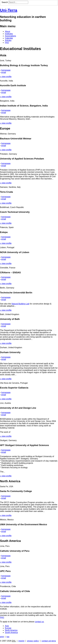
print (2, 637)
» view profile (6, 77)
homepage (6, 70)
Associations (10, 36)
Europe (8, 628)
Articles (8, 40)
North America (11, 630)
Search (5, 2)
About (8, 31)
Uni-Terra (9, 10)
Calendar (9, 38)
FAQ (7, 43)
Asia (7, 626)
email (4, 72)
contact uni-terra (49, 641)
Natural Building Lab (20, 304)
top (8, 637)
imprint (21, 641)
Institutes (9, 34)
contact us (39, 622)
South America (11, 632)
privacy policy (33, 641)
